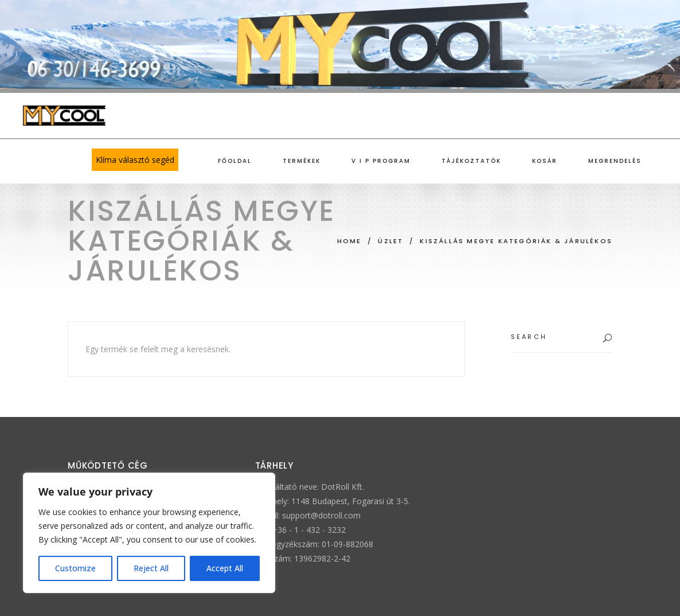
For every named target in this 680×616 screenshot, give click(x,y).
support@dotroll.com (321, 515)
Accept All (225, 568)
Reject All (151, 568)
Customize (75, 568)
